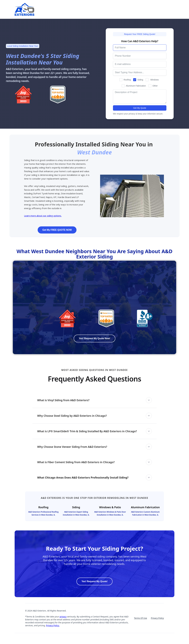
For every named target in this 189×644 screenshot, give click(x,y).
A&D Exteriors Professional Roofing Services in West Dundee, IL (43, 513)
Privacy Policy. (53, 625)
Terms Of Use (140, 618)
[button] (94, 400)
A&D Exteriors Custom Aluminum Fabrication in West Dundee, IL (145, 513)
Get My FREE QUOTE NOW (57, 230)
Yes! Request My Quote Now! (94, 338)
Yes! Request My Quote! (94, 581)
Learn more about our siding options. (43, 216)
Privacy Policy (157, 618)
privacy (63, 617)
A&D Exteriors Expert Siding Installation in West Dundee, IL (76, 513)
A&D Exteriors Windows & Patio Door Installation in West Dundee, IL (110, 513)
